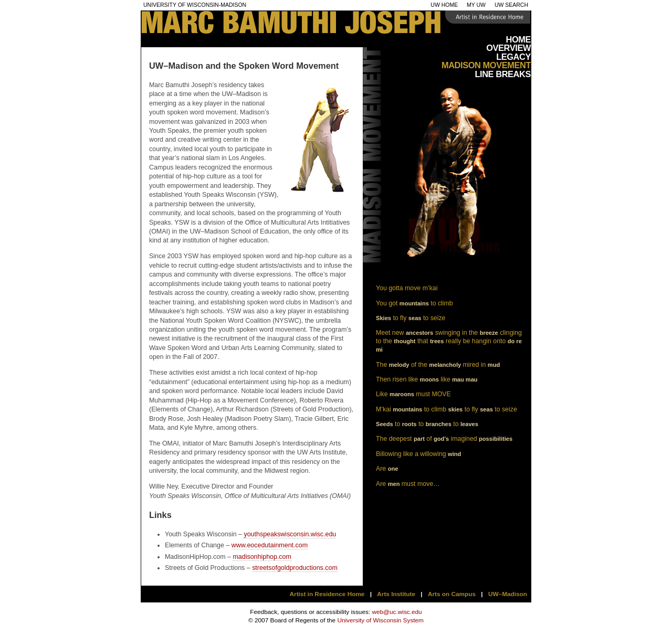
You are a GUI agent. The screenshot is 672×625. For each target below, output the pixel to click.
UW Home (444, 5)
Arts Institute (396, 594)
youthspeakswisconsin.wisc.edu (290, 534)
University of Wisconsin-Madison (195, 5)
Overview (508, 48)
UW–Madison (508, 594)
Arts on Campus (452, 594)
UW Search (511, 5)
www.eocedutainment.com (270, 545)
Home (518, 39)
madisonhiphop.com (262, 557)
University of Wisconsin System (380, 620)
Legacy (513, 57)
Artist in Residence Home (327, 594)
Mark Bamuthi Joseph (353, 24)
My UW (476, 5)
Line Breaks (503, 74)
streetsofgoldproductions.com (295, 568)
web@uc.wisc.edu (397, 612)
